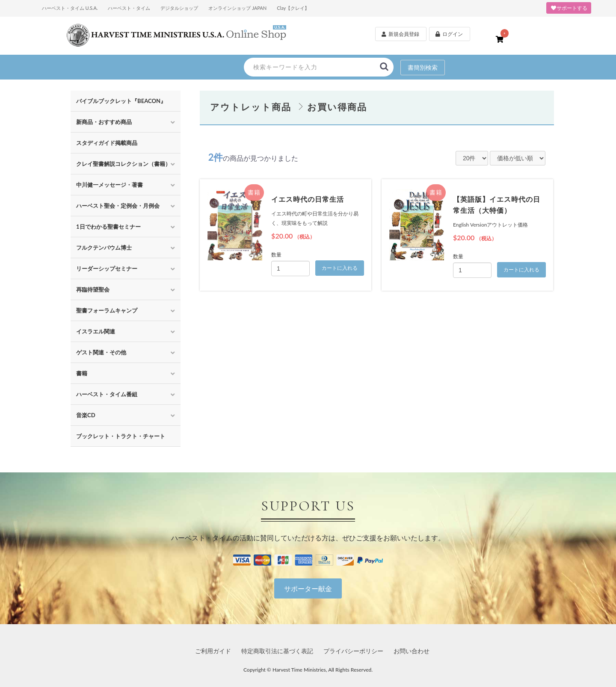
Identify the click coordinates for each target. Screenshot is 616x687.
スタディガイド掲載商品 (107, 143)
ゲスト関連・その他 (101, 352)
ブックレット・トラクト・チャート (121, 436)
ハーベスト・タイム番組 (107, 394)
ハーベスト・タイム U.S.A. (70, 8)
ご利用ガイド (213, 651)
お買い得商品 (337, 107)
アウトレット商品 (251, 107)
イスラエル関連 (96, 331)
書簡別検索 (423, 67)
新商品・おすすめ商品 (104, 122)
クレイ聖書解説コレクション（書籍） (123, 164)
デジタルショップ (179, 8)
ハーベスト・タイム (129, 8)
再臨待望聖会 (93, 289)
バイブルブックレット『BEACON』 (121, 101)
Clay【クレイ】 (293, 8)
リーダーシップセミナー (107, 268)
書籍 (82, 373)
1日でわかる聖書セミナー (108, 227)
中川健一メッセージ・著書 (110, 185)
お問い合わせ (412, 651)
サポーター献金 (308, 588)
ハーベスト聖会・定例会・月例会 (118, 206)
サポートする (569, 8)
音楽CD (86, 415)
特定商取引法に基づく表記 (277, 651)
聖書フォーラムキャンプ (107, 310)
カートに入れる (340, 268)
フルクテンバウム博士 (104, 248)
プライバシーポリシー (353, 651)
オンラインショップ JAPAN (237, 8)
